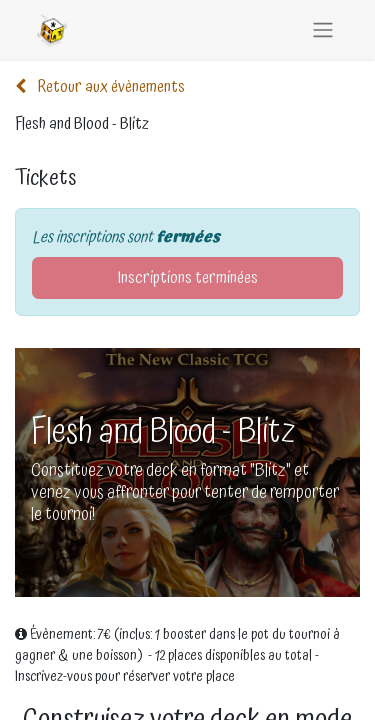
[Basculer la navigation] (323, 29)
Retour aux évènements (100, 87)
